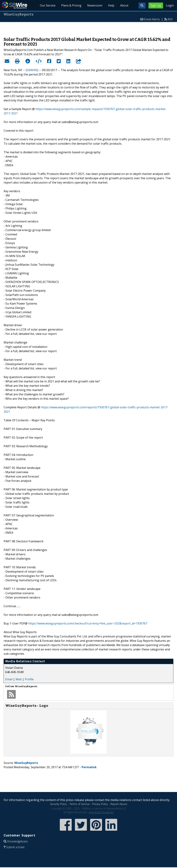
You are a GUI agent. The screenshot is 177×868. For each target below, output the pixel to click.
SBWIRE (32, 70)
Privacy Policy (100, 804)
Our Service (48, 5)
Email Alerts (152, 19)
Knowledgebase (18, 841)
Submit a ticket (15, 847)
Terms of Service (80, 804)
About (124, 5)
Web (19, 679)
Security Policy (58, 804)
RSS (170, 19)
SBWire (15, 5)
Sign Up (156, 5)
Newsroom (95, 5)
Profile (29, 679)
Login (170, 5)
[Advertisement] (89, 28)
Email (9, 679)
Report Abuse (119, 804)
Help (111, 5)
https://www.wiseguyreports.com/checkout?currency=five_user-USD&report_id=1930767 (88, 623)
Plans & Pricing (71, 5)
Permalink (89, 767)
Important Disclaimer (101, 812)
